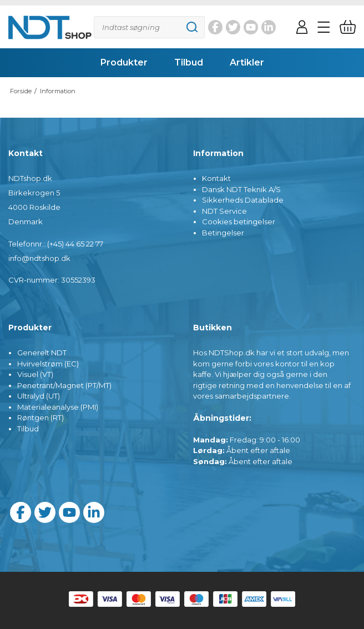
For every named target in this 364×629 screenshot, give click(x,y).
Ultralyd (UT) (39, 396)
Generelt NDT (42, 353)
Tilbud (28, 429)
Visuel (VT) (35, 374)
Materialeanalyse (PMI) (58, 407)
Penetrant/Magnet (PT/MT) (64, 385)
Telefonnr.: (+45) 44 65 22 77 (56, 244)
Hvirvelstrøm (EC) (48, 364)
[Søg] (149, 27)
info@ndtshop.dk (39, 258)
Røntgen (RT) (41, 417)
